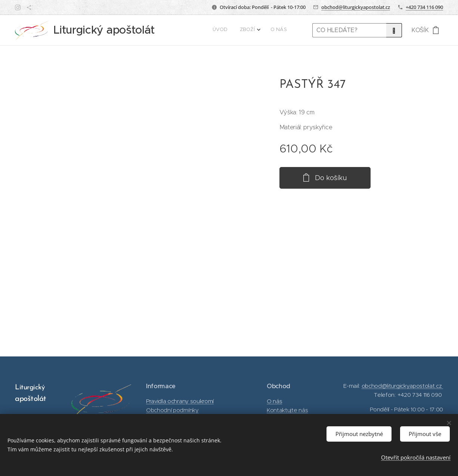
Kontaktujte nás (287, 410)
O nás (274, 401)
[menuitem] (261, 30)
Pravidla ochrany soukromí (180, 401)
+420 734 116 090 (424, 7)
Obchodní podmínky (172, 410)
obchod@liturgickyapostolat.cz (356, 7)
